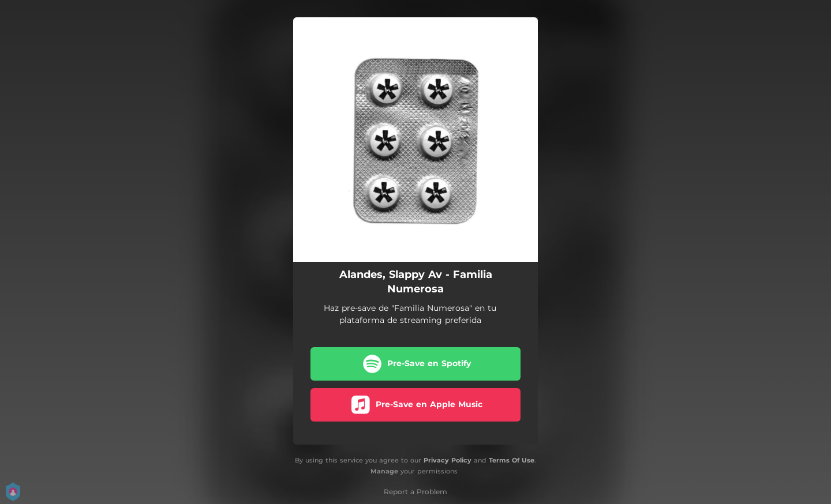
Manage (384, 471)
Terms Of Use (512, 460)
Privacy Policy (448, 460)
